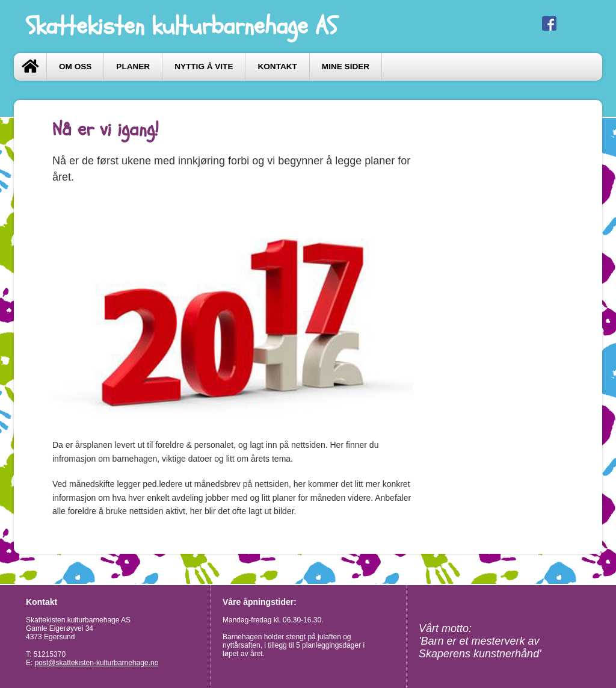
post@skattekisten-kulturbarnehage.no (97, 663)
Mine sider (346, 67)
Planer (133, 67)
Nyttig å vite (204, 67)
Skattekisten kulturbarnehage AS (181, 26)
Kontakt (277, 67)
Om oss (75, 67)
